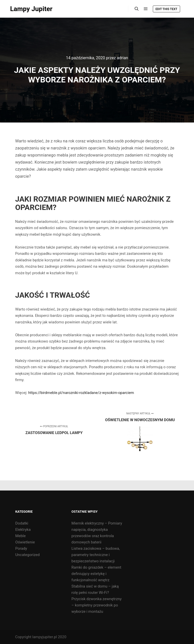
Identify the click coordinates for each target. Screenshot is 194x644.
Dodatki (22, 523)
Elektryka (23, 530)
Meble (21, 536)
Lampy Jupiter (31, 9)
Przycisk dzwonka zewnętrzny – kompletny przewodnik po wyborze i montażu (97, 605)
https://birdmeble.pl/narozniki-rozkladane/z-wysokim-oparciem (81, 393)
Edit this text (166, 9)
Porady (21, 548)
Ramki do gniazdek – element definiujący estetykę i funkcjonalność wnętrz (96, 574)
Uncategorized (28, 555)
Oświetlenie (25, 542)
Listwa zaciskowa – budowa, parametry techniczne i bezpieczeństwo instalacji (96, 555)
